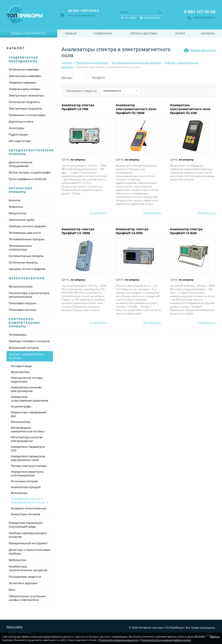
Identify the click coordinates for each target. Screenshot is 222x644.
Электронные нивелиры (25, 76)
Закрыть (215, 637)
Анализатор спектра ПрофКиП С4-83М (132, 231)
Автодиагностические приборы (31, 152)
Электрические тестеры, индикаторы (27, 380)
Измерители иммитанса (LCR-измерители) (27, 473)
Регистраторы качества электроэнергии (27, 439)
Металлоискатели (27, 278)
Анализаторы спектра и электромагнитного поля (28, 501)
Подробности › (98, 213)
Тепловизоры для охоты (25, 233)
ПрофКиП (98, 78)
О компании (103, 34)
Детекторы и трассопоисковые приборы (29, 552)
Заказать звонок (204, 17)
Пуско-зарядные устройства (27, 179)
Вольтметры (19, 493)
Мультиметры (20, 372)
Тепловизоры (18, 335)
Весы (12, 590)
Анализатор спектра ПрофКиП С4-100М (78, 231)
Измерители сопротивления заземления (29, 399)
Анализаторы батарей (26, 487)
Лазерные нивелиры (23, 82)
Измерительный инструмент (28, 543)
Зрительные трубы (22, 220)
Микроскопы (18, 213)
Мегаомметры (21, 422)
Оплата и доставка (144, 34)
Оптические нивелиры (24, 69)
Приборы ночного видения (27, 226)
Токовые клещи (21, 366)
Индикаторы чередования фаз (29, 414)
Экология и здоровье (23, 583)
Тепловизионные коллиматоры (20, 248)
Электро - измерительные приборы (30, 356)
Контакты (208, 34)
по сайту (131, 18)
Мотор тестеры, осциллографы (30, 172)
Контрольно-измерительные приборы (136, 63)
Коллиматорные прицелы (26, 256)
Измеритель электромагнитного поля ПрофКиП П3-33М (190, 109)
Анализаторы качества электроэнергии (26, 389)
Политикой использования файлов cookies (166, 640)
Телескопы (16, 207)
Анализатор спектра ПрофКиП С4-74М (78, 107)
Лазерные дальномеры (24, 89)
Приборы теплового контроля (29, 341)
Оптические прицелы (23, 262)
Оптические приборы (21, 190)
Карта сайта (14, 627)
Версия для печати (203, 50)
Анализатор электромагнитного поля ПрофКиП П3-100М (136, 109)
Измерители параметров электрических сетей (28, 458)
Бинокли (15, 200)
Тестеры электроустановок (29, 466)
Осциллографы (21, 406)
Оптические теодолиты (24, 102)
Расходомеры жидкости (25, 577)
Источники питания (24, 481)
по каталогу (152, 18)
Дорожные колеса (21, 121)
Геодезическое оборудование (23, 59)
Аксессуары (16, 128)
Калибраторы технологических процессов (28, 568)
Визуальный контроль (24, 348)
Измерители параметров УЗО (28, 449)
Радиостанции (18, 134)
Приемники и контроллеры (27, 115)
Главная (67, 63)
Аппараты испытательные (29, 508)
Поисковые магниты (23, 310)
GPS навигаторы (20, 141)
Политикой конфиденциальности (118, 640)
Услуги (180, 34)
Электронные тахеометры (26, 95)
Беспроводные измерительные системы (28, 429)
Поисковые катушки (22, 303)
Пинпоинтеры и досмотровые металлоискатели (29, 295)
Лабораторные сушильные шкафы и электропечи (27, 598)
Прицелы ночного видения (27, 269)
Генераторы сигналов (25, 514)
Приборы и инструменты (92, 63)
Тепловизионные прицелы (27, 239)
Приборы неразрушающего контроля (28, 535)
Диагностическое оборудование (20, 164)
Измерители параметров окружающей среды (26, 525)
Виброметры (17, 560)
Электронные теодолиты (25, 108)
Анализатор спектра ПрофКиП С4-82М (186, 231)
